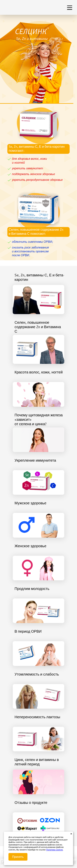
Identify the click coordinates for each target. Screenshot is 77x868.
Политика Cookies (55, 850)
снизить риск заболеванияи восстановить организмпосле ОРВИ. (30, 252)
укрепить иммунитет (28, 169)
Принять (18, 857)
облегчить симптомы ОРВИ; (32, 242)
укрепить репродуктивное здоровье (37, 180)
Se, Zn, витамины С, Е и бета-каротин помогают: (37, 149)
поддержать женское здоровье (33, 174)
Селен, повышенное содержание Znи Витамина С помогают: (36, 232)
